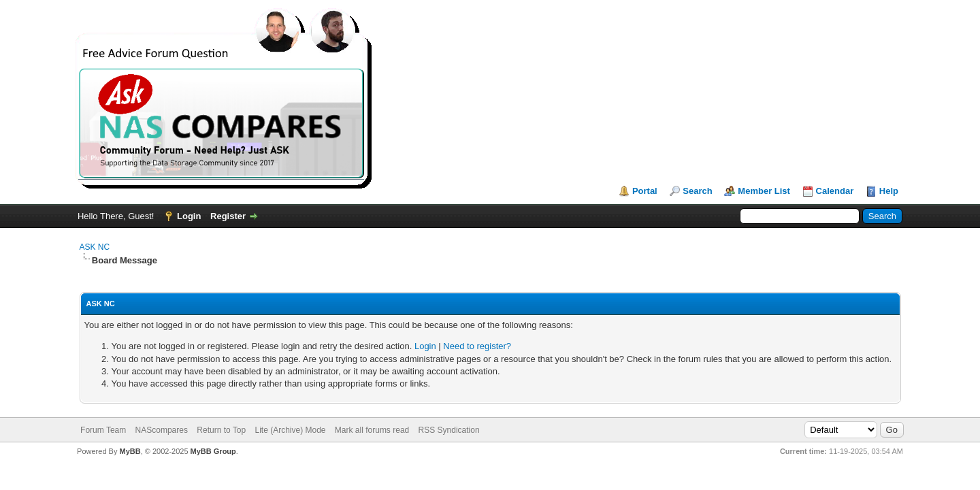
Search (697, 191)
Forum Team (103, 430)
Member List (764, 191)
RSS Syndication (449, 430)
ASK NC (95, 247)
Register (228, 216)
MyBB (130, 451)
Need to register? (477, 346)
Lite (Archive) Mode (290, 430)
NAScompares (162, 430)
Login (189, 216)
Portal (645, 191)
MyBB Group (213, 451)
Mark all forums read (372, 430)
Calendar (835, 191)
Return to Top (221, 430)
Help (889, 191)
